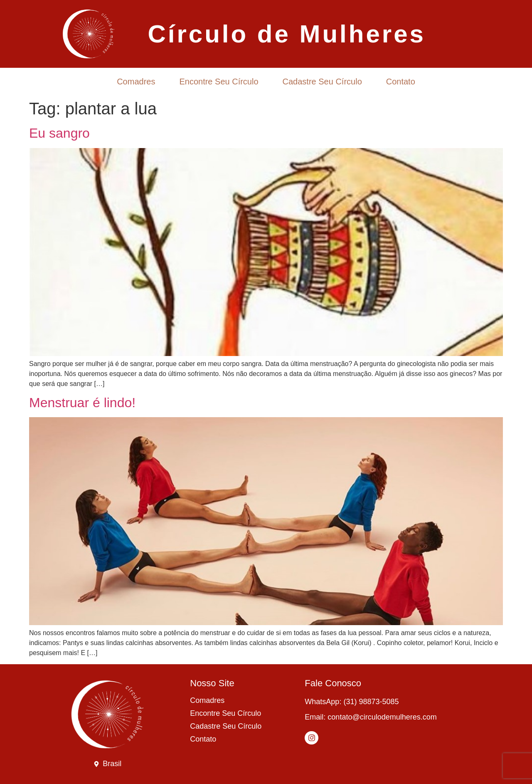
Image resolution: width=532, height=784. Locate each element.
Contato (401, 82)
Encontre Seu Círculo (219, 82)
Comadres (136, 82)
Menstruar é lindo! (82, 403)
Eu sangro (59, 133)
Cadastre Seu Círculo (322, 82)
